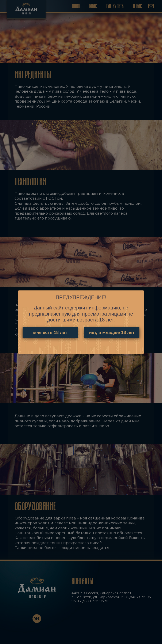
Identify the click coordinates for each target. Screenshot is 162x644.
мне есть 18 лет (50, 333)
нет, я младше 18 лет (112, 333)
